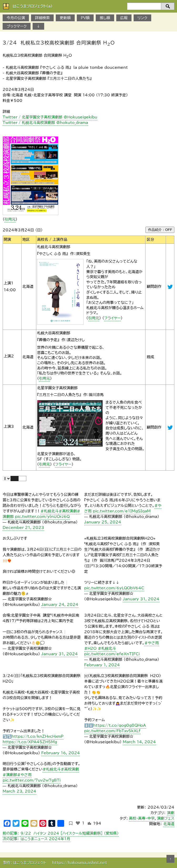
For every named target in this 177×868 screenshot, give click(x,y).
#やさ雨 (152, 643)
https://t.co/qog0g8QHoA (120, 725)
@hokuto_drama (170, 287)
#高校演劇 (68, 511)
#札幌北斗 (50, 511)
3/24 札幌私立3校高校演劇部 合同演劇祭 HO (59, 43)
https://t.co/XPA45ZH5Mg (30, 742)
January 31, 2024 (141, 599)
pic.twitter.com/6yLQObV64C (114, 588)
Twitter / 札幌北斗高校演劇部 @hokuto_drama (45, 123)
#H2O (90, 648)
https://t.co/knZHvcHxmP (37, 736)
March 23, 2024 (19, 791)
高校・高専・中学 (142, 818)
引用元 (10, 219)
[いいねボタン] (78, 823)
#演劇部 (10, 775)
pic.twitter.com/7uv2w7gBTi (32, 780)
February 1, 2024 (102, 665)
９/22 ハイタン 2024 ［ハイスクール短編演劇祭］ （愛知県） (61, 833)
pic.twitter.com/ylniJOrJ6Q (42, 517)
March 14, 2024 (139, 742)
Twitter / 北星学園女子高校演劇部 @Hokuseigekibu (50, 117)
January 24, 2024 (60, 605)
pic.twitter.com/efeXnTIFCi (112, 654)
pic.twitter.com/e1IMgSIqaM (122, 511)
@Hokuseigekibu (170, 428)
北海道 (169, 824)
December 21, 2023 (23, 528)
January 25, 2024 (103, 522)
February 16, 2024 (61, 753)
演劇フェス (166, 818)
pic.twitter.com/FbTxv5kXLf (112, 731)
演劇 (171, 813)
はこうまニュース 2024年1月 (36, 839)
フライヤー (112, 318)
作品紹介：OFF (160, 230)
